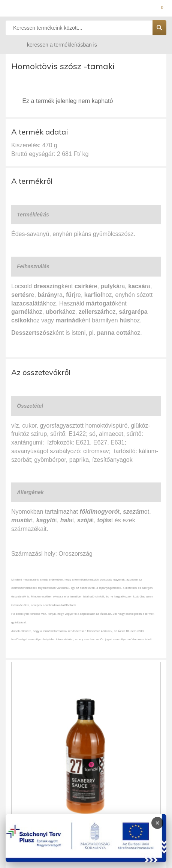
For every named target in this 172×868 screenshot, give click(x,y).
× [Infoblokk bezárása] (157, 823)
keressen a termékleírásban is (55, 45)
